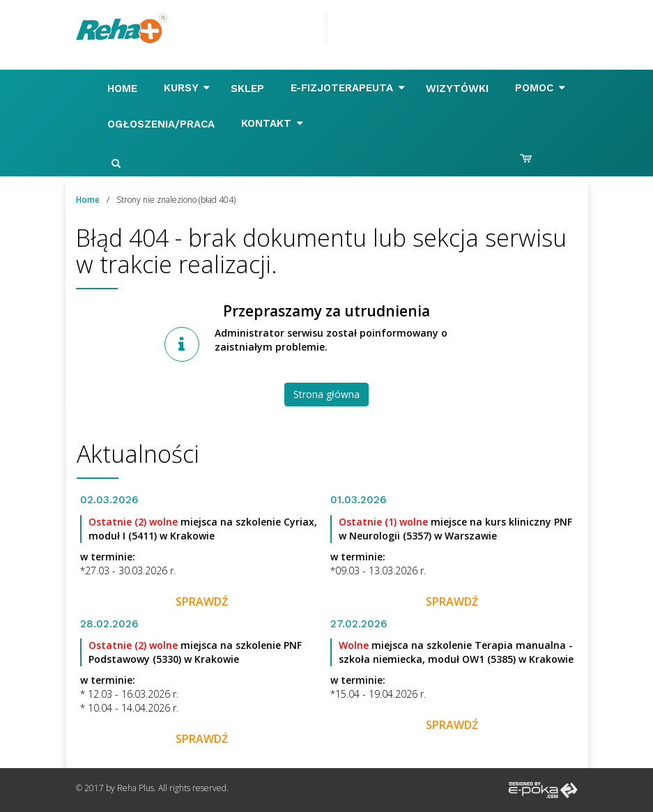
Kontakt (272, 123)
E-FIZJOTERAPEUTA (348, 88)
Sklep (249, 89)
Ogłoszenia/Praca (163, 124)
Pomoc (540, 88)
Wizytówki (459, 89)
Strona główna (326, 394)
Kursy (187, 88)
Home (124, 89)
